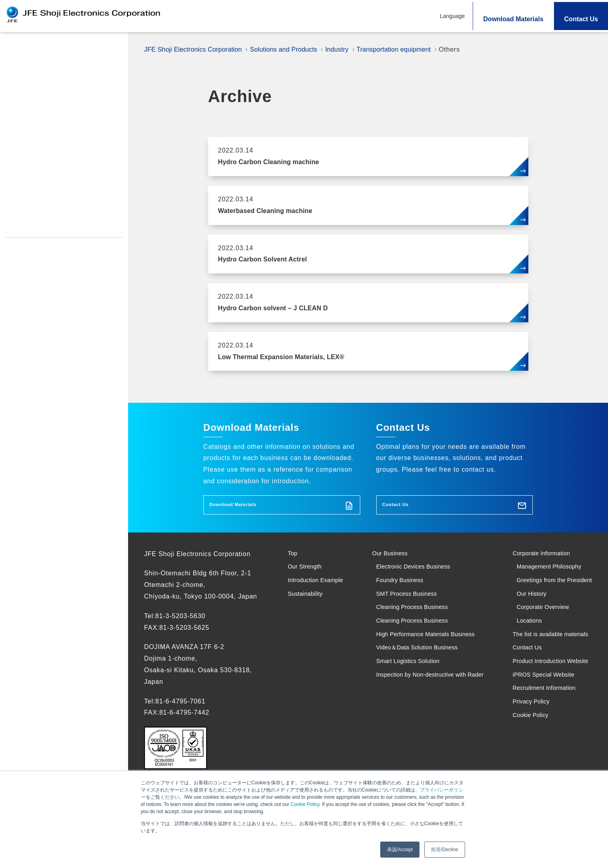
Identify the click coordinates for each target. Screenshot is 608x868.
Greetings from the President (538, 600)
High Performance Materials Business (428, 664)
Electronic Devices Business (414, 577)
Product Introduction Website (50, 195)
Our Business (386, 560)
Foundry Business (397, 594)
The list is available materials (535, 682)
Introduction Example (42, 126)
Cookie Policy (305, 804)
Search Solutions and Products (58, 106)
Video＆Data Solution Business (418, 682)
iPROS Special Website (40, 211)
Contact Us (581, 19)
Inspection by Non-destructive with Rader (423, 723)
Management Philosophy (547, 577)
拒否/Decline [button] (444, 850)
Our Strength (28, 67)
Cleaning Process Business (412, 630)
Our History (526, 624)
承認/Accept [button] (400, 850)
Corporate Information (539, 560)
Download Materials (513, 19)
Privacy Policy (27, 243)
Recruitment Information (42, 227)
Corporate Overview (540, 641)
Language (452, 16)
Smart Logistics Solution (407, 700)
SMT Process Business (405, 612)
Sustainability (29, 146)
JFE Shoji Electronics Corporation (197, 49)
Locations (524, 658)
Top (12, 48)
